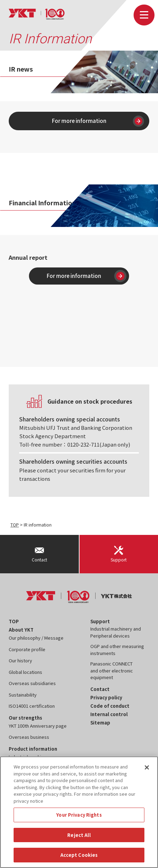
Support (100, 621)
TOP (15, 525)
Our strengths (25, 718)
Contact (100, 689)
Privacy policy (106, 697)
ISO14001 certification (32, 706)
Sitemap (100, 723)
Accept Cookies (79, 855)
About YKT (21, 630)
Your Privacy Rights (79, 815)
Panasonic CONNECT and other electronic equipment (112, 670)
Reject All (79, 835)
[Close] (147, 767)
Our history (20, 660)
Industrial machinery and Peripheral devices (116, 632)
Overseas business (29, 737)
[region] (79, 812)
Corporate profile (27, 649)
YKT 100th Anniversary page (38, 726)
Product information (33, 749)
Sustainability (23, 695)
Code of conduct (110, 706)
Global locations (25, 672)
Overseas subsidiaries (32, 683)
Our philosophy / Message (36, 638)
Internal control (109, 714)
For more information (98, 121)
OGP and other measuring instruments (117, 650)
